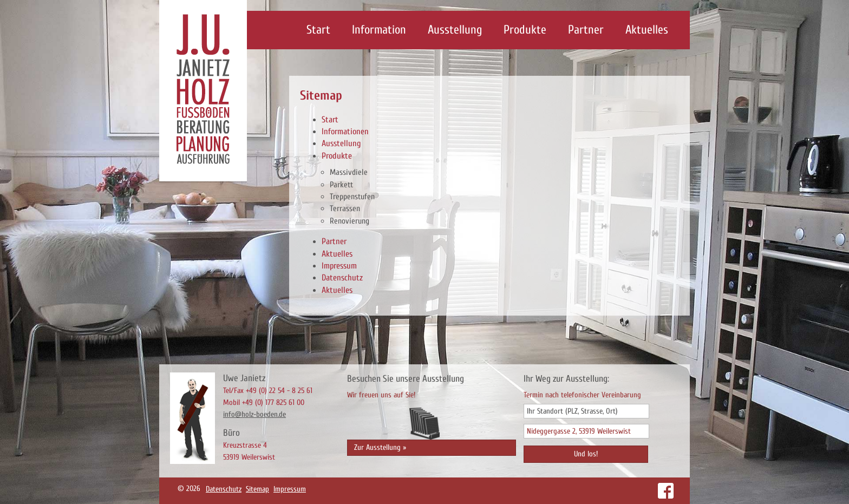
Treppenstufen (352, 197)
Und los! (586, 454)
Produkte (525, 30)
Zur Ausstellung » (380, 447)
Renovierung (350, 221)
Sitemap (257, 489)
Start (318, 30)
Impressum (339, 266)
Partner (586, 30)
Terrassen (345, 208)
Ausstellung (455, 30)
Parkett (341, 185)
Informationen (345, 132)
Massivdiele (349, 172)
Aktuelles (647, 30)
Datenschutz (342, 278)
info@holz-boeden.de (254, 414)
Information (379, 30)
